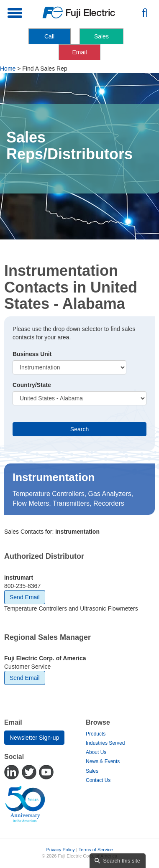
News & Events (103, 761)
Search (79, 429)
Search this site (122, 861)
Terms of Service (96, 850)
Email (79, 52)
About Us (96, 752)
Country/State (32, 385)
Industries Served (105, 743)
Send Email (25, 597)
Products (96, 734)
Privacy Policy (60, 850)
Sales (101, 36)
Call (49, 36)
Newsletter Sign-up (34, 738)
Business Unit (32, 354)
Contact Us (98, 780)
